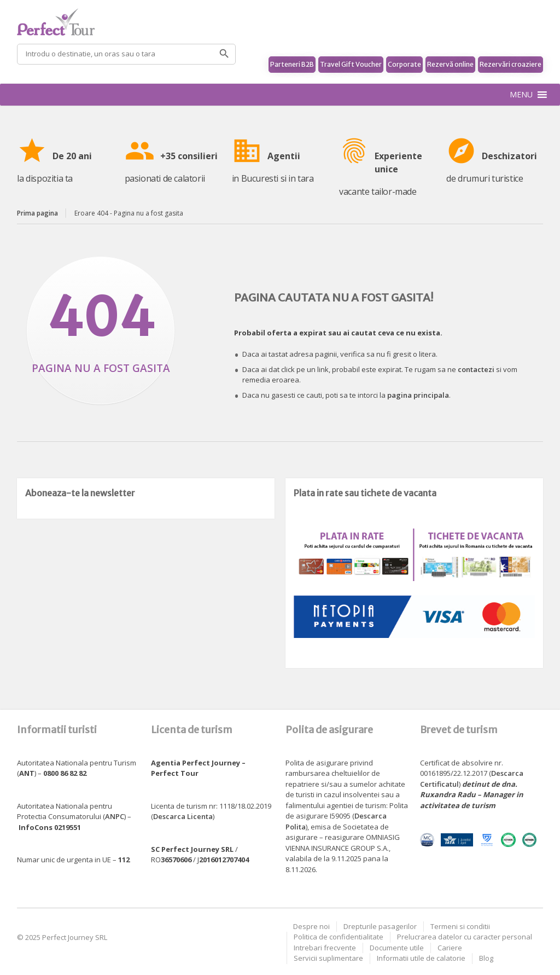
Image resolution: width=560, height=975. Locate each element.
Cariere (450, 948)
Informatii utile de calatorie (421, 958)
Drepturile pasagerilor (380, 926)
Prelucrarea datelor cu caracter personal (465, 937)
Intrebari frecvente (325, 948)
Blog (486, 958)
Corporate (404, 64)
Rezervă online (450, 64)
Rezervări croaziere (511, 64)
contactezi (476, 369)
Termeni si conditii (460, 926)
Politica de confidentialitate (339, 937)
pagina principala (418, 395)
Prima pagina (37, 213)
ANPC (115, 816)
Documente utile (397, 948)
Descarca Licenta (183, 816)
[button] (521, 95)
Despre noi (311, 926)
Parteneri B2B (292, 64)
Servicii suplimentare (328, 958)
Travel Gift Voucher (351, 64)
